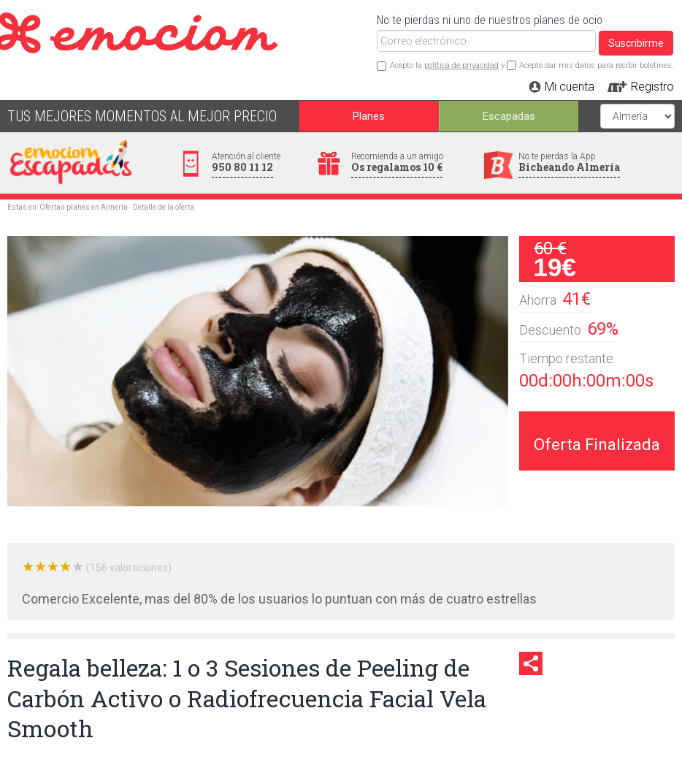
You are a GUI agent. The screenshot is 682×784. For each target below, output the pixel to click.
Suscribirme (636, 43)
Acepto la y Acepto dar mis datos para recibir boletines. (532, 65)
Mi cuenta (570, 87)
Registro (652, 87)
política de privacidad (461, 65)
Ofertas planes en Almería (84, 207)
